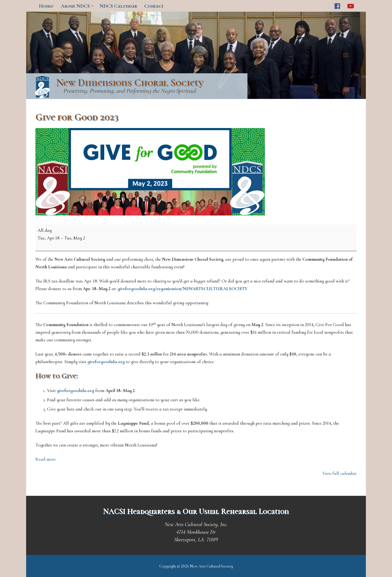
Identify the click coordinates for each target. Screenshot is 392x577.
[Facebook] (337, 6)
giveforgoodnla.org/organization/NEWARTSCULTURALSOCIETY (183, 289)
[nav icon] (347, 55)
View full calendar (339, 473)
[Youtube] (351, 6)
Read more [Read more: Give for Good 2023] (46, 459)
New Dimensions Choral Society (130, 83)
